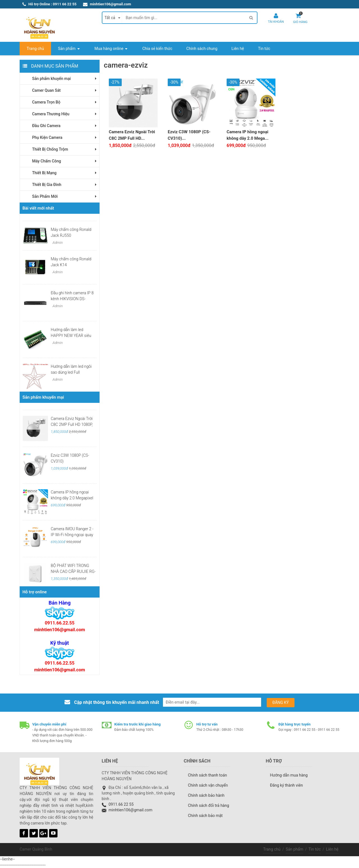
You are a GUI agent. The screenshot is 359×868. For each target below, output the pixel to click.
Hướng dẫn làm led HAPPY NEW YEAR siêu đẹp (71, 336)
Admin (57, 243)
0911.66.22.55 (60, 623)
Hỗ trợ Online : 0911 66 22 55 (52, 4)
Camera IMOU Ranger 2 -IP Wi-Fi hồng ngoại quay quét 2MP (72, 535)
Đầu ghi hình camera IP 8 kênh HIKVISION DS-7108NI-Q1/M (72, 299)
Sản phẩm (295, 849)
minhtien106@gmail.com (110, 4)
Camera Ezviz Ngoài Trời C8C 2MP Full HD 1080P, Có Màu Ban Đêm (72, 424)
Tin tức (315, 849)
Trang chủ (272, 849)
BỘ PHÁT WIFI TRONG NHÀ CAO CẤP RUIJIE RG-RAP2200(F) (73, 571)
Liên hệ (332, 849)
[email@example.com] (212, 702)
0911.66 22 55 (121, 804)
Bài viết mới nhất (38, 208)
